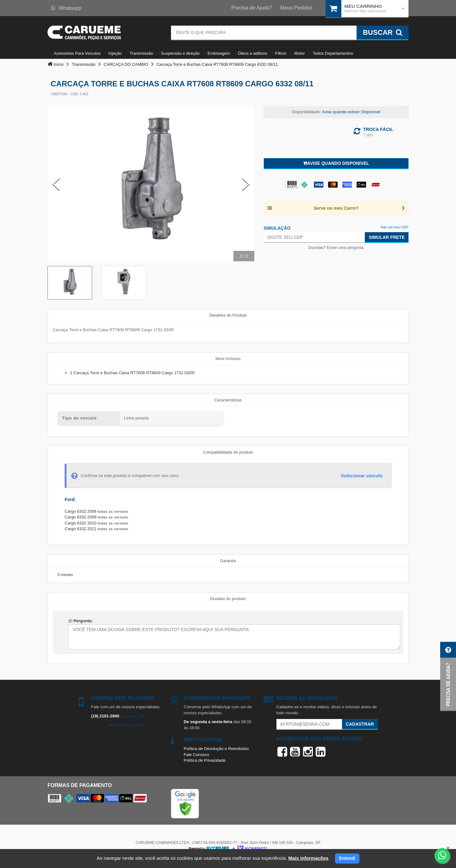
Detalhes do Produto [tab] (228, 315)
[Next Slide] (246, 184)
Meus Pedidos (296, 8)
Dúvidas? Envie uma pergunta (336, 248)
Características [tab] (228, 400)
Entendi (347, 858)
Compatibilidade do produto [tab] (228, 452)
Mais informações (308, 858)
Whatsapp (66, 8)
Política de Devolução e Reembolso (216, 749)
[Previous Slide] (56, 184)
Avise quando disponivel (336, 163)
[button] (448, 677)
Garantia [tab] (228, 561)
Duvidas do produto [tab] (228, 599)
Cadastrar (360, 724)
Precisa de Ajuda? (252, 8)
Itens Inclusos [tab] (228, 359)
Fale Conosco (196, 755)
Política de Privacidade (205, 760)
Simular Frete (387, 237)
